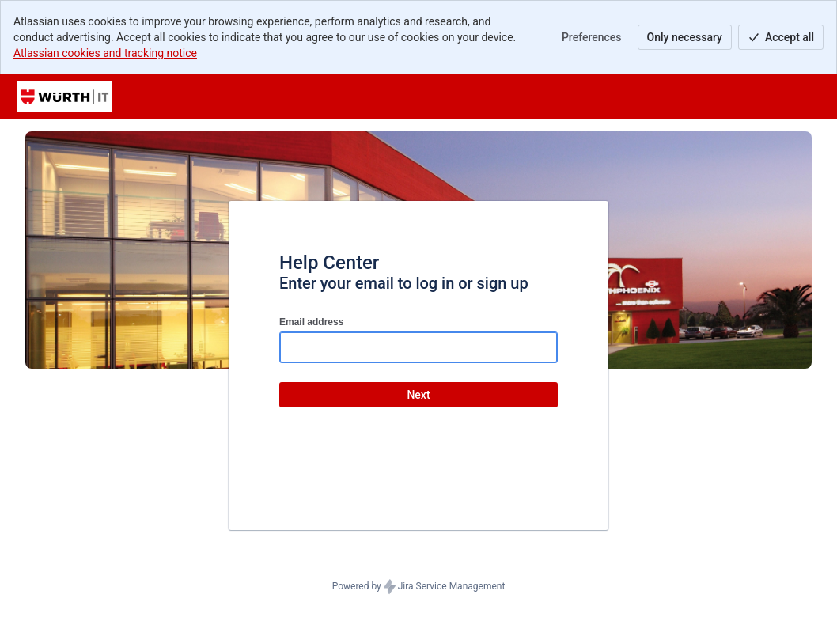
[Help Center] (64, 97)
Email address (311, 322)
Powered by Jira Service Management (419, 587)
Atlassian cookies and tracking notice (105, 53)
